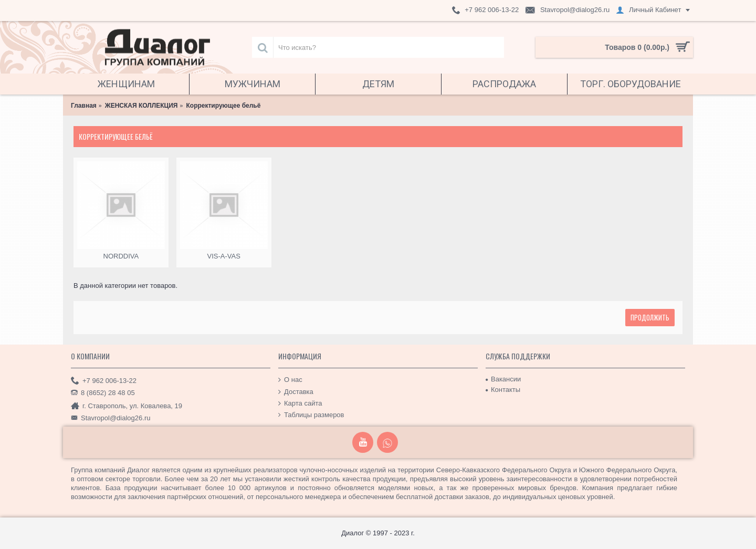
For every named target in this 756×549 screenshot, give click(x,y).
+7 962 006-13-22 (104, 381)
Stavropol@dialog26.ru (111, 418)
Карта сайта (300, 403)
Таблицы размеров (311, 415)
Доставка (296, 391)
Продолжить (650, 317)
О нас (290, 380)
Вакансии (503, 379)
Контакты (503, 390)
